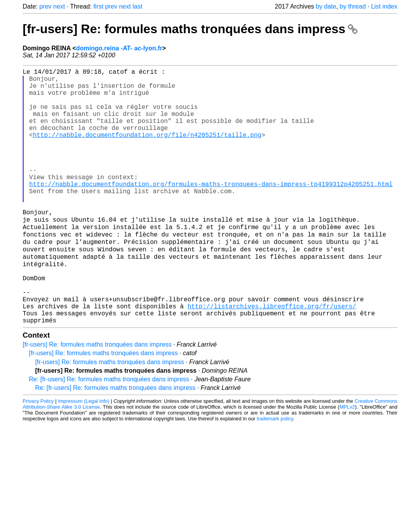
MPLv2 (347, 460)
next (59, 6)
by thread (353, 6)
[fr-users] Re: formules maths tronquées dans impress (190, 29)
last (138, 6)
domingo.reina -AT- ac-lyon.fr (119, 48)
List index (384, 6)
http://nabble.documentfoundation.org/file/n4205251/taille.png (147, 150)
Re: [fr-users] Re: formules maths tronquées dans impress (109, 433)
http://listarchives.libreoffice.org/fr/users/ (272, 356)
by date (326, 6)
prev (45, 6)
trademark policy (275, 472)
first (98, 6)
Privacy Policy (38, 455)
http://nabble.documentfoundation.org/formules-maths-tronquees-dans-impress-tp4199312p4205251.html (211, 210)
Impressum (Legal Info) (84, 455)
